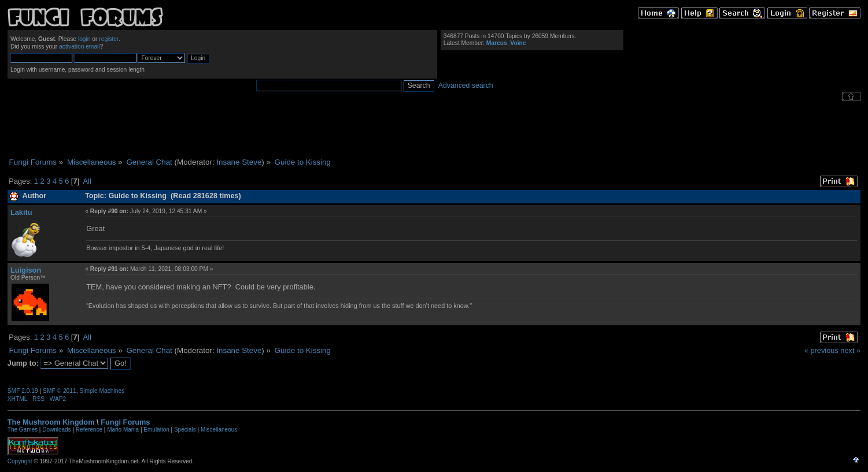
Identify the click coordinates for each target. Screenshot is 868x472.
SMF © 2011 (60, 391)
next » (850, 350)
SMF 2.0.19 (23, 391)
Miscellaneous (219, 430)
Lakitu (21, 212)
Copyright (20, 461)
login (84, 39)
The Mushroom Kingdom (51, 422)
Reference (89, 430)
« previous (821, 350)
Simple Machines (102, 391)
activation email (80, 47)
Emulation (156, 430)
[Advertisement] (434, 129)
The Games (23, 430)
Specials (185, 430)
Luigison (26, 270)
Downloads (56, 430)
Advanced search (466, 86)
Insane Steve (239, 162)
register (109, 39)
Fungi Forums (125, 422)
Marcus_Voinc (506, 43)
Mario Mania (123, 430)
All (87, 181)
